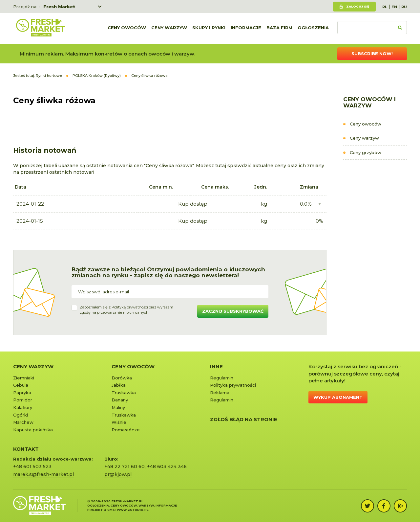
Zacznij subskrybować (233, 311)
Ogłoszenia (313, 29)
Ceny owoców (127, 29)
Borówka (122, 378)
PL (385, 7)
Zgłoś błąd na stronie (244, 419)
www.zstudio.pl (133, 510)
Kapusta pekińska (33, 430)
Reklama (220, 393)
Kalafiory (23, 407)
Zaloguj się (358, 6)
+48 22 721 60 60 (125, 466)
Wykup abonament (338, 397)
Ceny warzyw (169, 29)
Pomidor (23, 400)
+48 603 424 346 (167, 466)
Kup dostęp (193, 204)
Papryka (22, 393)
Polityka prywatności (233, 385)
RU (404, 7)
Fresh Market (59, 7)
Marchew (23, 422)
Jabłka (119, 385)
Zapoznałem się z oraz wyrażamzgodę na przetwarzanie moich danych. (126, 310)
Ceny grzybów (366, 152)
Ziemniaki (24, 378)
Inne (216, 366)
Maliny (118, 407)
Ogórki (21, 415)
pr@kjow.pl (118, 474)
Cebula (21, 385)
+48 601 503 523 (32, 466)
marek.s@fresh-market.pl (43, 474)
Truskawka (124, 393)
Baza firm (279, 29)
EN (394, 7)
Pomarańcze (126, 430)
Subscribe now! (372, 54)
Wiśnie (119, 422)
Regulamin (222, 378)
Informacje (246, 29)
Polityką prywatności (130, 307)
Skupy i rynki (209, 29)
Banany (120, 400)
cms (111, 510)
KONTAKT (26, 449)
